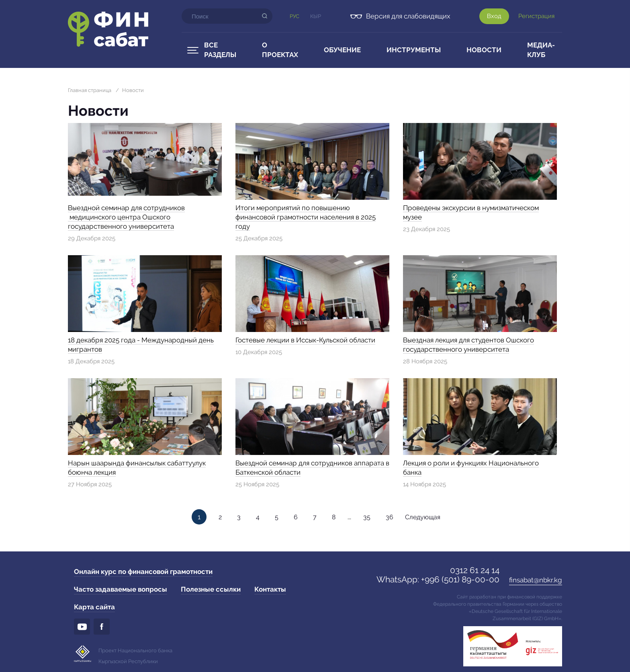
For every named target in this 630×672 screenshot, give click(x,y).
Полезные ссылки (211, 589)
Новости (484, 50)
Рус (295, 16)
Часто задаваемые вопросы (121, 589)
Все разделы (220, 50)
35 (367, 517)
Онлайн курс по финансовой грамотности (143, 572)
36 (390, 517)
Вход (494, 16)
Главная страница (90, 90)
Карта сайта (94, 607)
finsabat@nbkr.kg (536, 580)
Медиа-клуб (541, 50)
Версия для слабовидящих (408, 16)
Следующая (423, 517)
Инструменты (414, 50)
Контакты (270, 589)
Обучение (342, 50)
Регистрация (536, 16)
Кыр (316, 16)
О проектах (280, 50)
